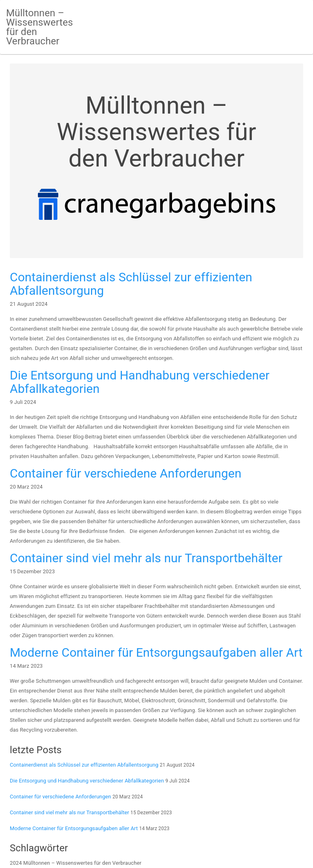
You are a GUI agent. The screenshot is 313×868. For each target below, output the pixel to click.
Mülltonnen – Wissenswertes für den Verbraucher (40, 27)
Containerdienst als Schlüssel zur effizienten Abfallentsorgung (131, 284)
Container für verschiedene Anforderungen (126, 473)
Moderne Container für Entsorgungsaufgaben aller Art (156, 652)
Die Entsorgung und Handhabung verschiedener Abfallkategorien (140, 382)
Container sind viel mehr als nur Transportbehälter (146, 558)
